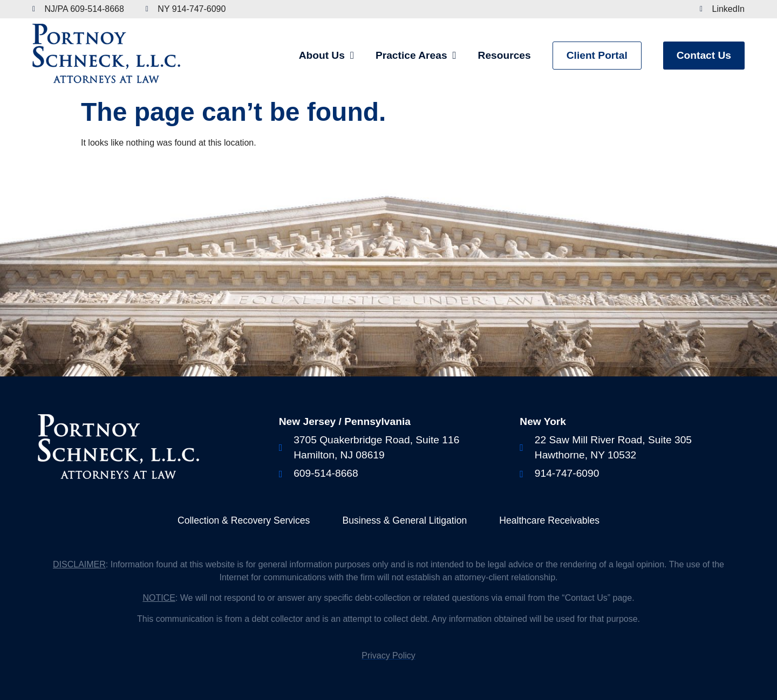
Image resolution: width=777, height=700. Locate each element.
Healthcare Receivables (549, 520)
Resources (505, 55)
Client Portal (597, 55)
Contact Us (704, 55)
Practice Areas (416, 55)
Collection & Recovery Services (244, 520)
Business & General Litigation (404, 520)
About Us (326, 55)
